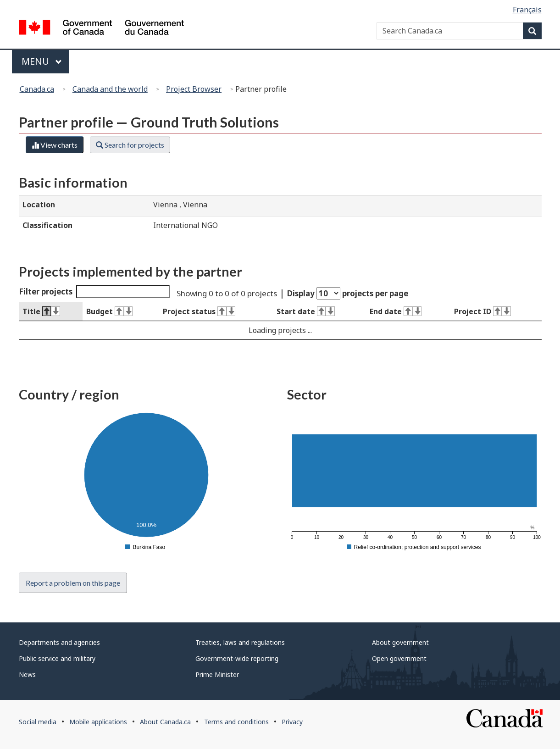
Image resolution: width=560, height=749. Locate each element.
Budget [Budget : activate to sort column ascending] (109, 311)
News (27, 674)
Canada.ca (37, 89)
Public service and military (57, 658)
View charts (55, 145)
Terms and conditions (236, 722)
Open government (399, 658)
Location (39, 205)
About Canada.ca (165, 722)
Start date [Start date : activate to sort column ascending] (306, 311)
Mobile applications (98, 722)
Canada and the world (110, 89)
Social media (38, 722)
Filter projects (94, 291)
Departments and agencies (59, 642)
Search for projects (130, 145)
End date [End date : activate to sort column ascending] (396, 311)
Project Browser (194, 89)
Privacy (292, 722)
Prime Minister (217, 674)
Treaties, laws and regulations (240, 642)
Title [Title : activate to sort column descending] (41, 311)
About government (400, 642)
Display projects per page (348, 293)
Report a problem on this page (73, 583)
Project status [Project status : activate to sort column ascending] (199, 311)
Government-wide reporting (237, 658)
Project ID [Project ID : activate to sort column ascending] (482, 311)
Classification (47, 225)
